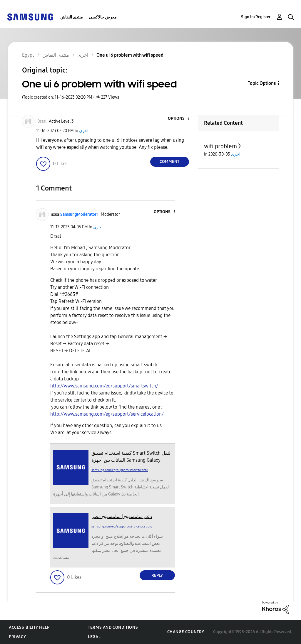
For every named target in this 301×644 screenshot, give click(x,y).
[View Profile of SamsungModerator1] (79, 214)
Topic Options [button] (262, 83)
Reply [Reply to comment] (157, 575)
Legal (94, 637)
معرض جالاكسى (103, 17)
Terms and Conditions (113, 627)
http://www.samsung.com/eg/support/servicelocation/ (107, 414)
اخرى (84, 131)
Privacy (17, 637)
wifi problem (220, 146)
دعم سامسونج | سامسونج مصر (122, 516)
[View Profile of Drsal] (42, 121)
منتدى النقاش (72, 17)
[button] (179, 119)
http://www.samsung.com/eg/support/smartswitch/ (104, 386)
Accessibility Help (29, 627)
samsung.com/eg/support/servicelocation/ (122, 526)
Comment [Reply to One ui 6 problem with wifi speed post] (169, 162)
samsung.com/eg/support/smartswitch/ (120, 470)
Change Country (186, 632)
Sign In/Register (256, 17)
